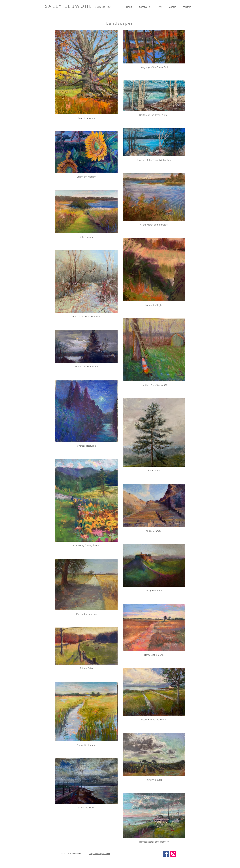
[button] (144, 7)
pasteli (101, 7)
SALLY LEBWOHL (70, 6)
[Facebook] (166, 854)
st (110, 7)
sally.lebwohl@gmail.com (100, 854)
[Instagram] (173, 854)
